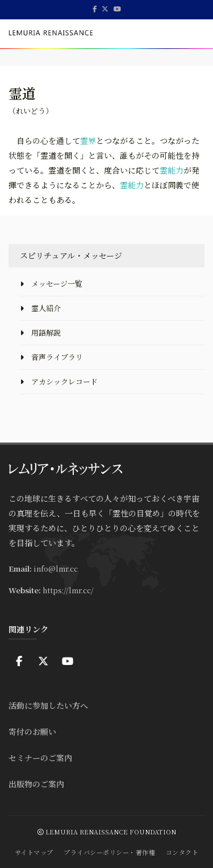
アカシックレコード (59, 381)
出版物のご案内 (36, 784)
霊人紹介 (40, 308)
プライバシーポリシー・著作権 (109, 852)
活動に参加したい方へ (48, 705)
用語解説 (40, 332)
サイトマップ (34, 852)
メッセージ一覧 (51, 284)
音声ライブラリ (51, 357)
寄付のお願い (32, 731)
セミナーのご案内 (40, 758)
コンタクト (182, 852)
